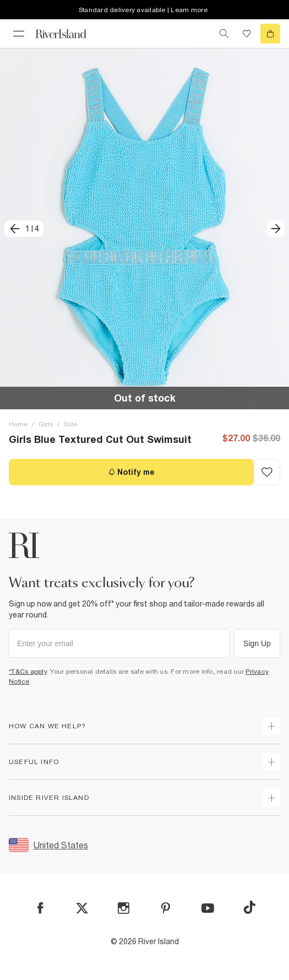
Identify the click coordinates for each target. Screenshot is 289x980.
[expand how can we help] (271, 726)
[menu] (19, 34)
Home (18, 424)
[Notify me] (131, 472)
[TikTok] (249, 907)
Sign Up (257, 643)
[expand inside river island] (271, 798)
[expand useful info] (271, 762)
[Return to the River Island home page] (68, 34)
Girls (46, 424)
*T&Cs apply (28, 672)
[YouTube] (208, 908)
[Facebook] (40, 908)
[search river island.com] (224, 34)
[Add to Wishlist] (267, 472)
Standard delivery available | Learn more (143, 10)
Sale (70, 424)
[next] (276, 229)
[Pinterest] (165, 908)
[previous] (24, 229)
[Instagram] (124, 908)
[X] (82, 908)
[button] (144, 229)
